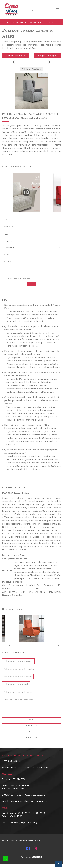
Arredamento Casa (23, 22)
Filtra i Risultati (32, 69)
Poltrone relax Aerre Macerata (18, 700)
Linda (53, 22)
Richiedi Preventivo (16, 56)
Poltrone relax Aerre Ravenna (18, 661)
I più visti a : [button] (31, 738)
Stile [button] (31, 732)
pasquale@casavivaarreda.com (33, 801)
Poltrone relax (41, 22)
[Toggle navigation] (57, 10)
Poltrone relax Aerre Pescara (18, 677)
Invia (31, 284)
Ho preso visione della (18, 278)
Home (10, 22)
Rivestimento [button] (31, 726)
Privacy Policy (25, 278)
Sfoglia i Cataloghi (47, 56)
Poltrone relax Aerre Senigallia (19, 669)
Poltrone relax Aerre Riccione (18, 692)
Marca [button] (31, 720)
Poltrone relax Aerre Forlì (16, 684)
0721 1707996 (18, 779)
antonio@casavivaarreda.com (31, 795)
